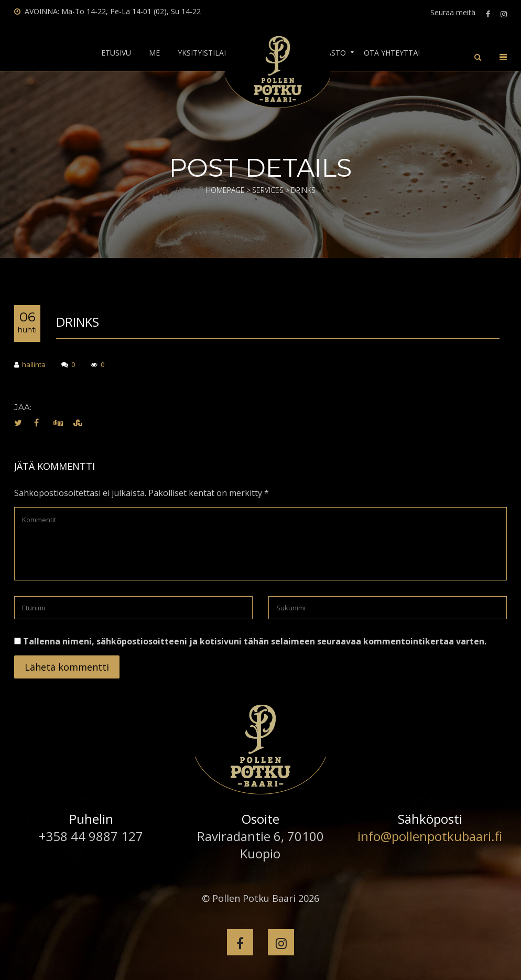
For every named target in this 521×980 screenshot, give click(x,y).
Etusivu (116, 53)
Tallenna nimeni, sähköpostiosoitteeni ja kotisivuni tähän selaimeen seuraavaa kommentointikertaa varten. (255, 641)
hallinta (30, 365)
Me (154, 53)
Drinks (78, 322)
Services (268, 190)
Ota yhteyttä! (392, 53)
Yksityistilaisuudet (216, 53)
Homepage (225, 190)
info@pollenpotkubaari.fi (430, 836)
